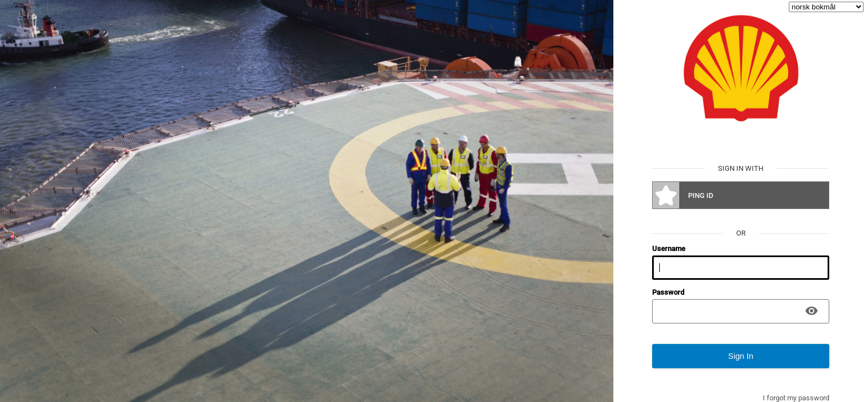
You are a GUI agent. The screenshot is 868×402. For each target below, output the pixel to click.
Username (669, 249)
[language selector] (826, 7)
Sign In (741, 356)
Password (668, 292)
